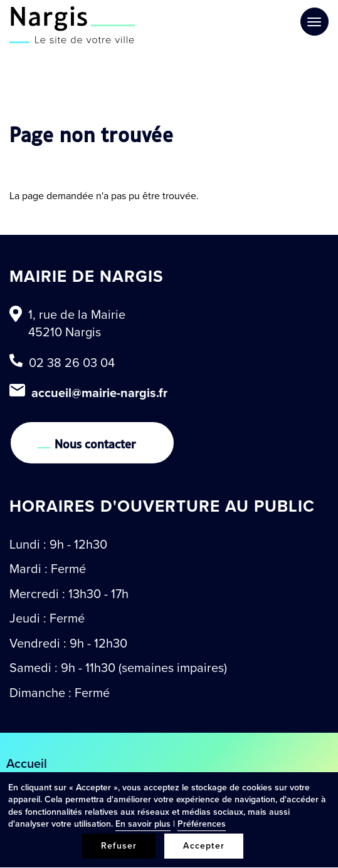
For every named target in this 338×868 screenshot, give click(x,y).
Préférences (202, 824)
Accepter (204, 846)
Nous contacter (95, 443)
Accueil (27, 763)
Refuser (119, 846)
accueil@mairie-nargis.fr (99, 393)
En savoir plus (143, 824)
